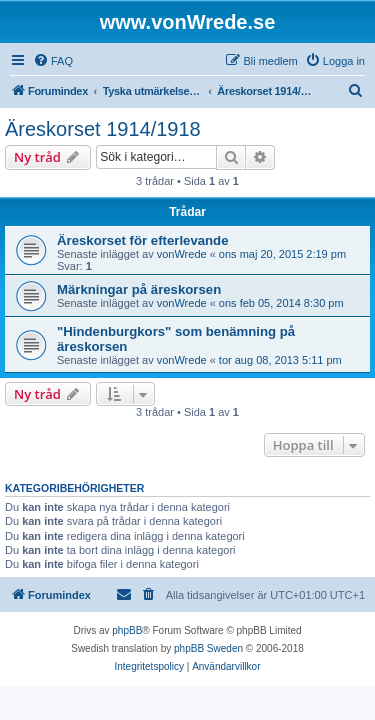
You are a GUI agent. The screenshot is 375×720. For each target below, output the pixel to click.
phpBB (127, 630)
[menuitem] (53, 61)
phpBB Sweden (208, 648)
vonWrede (182, 254)
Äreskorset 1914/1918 (103, 129)
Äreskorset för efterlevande (143, 240)
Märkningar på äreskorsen (139, 289)
